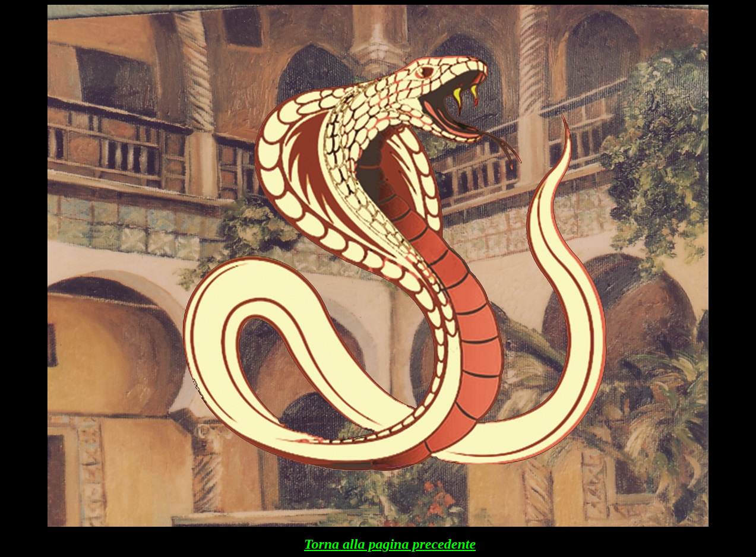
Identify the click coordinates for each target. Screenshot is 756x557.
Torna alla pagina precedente (390, 544)
